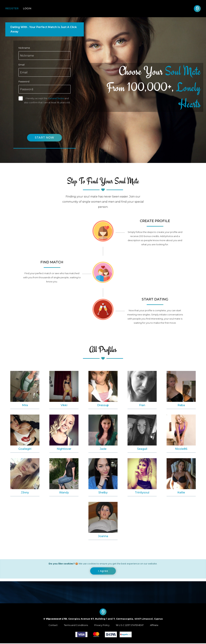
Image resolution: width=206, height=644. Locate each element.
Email (22, 65)
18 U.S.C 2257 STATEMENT (130, 626)
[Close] (103, 571)
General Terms (56, 98)
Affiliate (154, 626)
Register (12, 8)
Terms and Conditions (76, 626)
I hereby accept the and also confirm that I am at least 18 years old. (47, 100)
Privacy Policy (102, 626)
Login (27, 8)
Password (24, 81)
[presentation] (45, 115)
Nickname (24, 48)
